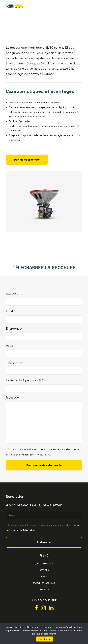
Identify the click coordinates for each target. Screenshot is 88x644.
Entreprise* (14, 328)
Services (44, 570)
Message (12, 397)
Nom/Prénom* (16, 294)
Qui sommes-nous (44, 564)
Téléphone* (14, 363)
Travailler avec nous (44, 583)
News (44, 577)
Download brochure (27, 160)
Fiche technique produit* (24, 380)
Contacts (44, 590)
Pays (10, 346)
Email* (11, 311)
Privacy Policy (43, 455)
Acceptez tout (45, 639)
